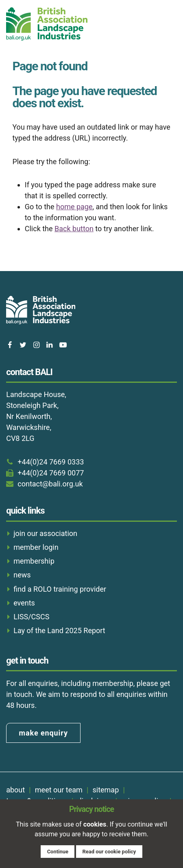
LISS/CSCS (31, 617)
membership (34, 561)
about (15, 790)
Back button (74, 229)
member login (36, 547)
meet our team (59, 790)
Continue (58, 852)
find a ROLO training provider (60, 589)
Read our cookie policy (109, 852)
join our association (45, 533)
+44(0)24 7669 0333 (51, 462)
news (22, 575)
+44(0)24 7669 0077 (51, 473)
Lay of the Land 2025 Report (59, 630)
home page (74, 207)
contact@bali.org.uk (50, 484)
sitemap (106, 790)
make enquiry (44, 733)
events (24, 603)
